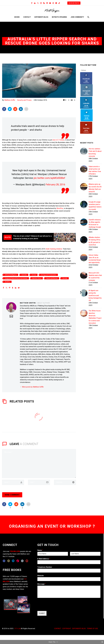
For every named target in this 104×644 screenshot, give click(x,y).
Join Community (77, 17)
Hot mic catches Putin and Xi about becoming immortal (95, 128)
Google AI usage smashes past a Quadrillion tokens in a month (95, 182)
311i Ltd (17, 629)
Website (41, 576)
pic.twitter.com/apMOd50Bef (49, 178)
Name (40, 550)
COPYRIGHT (67, 629)
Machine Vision (37, 278)
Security (65, 278)
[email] (39, 482)
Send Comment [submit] (12, 495)
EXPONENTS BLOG (79, 629)
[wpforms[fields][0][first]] (53, 554)
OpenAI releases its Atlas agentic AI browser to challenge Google (95, 200)
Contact (27, 17)
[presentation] (53, 608)
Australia (24, 275)
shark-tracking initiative (54, 249)
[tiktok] (18, 561)
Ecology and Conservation (49, 275)
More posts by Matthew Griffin (33, 387)
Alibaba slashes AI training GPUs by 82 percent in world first (94, 219)
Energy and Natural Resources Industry (16, 278)
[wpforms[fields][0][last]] (85, 554)
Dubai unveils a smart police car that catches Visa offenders (95, 146)
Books (17, 17)
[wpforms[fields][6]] (69, 571)
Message (42, 584)
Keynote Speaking (59, 17)
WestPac (60, 208)
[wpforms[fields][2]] (69, 592)
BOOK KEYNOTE (74, 3)
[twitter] (22, 561)
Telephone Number (45, 567)
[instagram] (9, 561)
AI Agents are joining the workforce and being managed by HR (95, 274)
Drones (34, 275)
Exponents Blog (41, 17)
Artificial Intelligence (11, 275)
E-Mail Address (44, 559)
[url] (65, 482)
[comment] (39, 464)
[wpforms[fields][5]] (69, 579)
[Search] (88, 17)
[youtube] (27, 561)
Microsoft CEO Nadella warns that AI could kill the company (95, 255)
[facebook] (4, 561)
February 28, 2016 (55, 185)
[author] (13, 482)
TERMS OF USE (92, 629)
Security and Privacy (24, 100)
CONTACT (58, 629)
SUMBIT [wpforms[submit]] (42, 613)
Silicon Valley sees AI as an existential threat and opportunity (95, 237)
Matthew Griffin (10, 100)
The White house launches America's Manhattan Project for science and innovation (95, 296)
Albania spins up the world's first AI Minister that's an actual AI (95, 164)
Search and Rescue (52, 278)
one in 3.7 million (58, 140)
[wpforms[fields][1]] (69, 562)
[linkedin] (13, 561)
